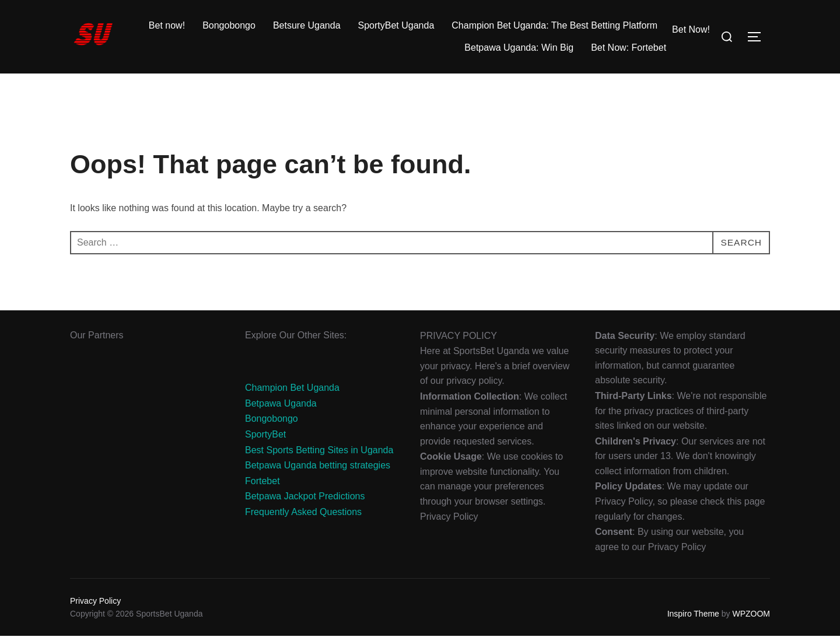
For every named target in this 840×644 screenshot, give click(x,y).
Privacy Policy (95, 609)
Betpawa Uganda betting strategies (318, 473)
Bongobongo (229, 25)
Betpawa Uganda (281, 412)
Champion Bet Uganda (292, 396)
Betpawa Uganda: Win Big (519, 48)
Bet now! (167, 25)
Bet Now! (691, 29)
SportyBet (265, 442)
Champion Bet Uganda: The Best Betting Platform (554, 25)
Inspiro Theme (693, 622)
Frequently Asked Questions (303, 520)
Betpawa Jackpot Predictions (305, 504)
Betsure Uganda (307, 25)
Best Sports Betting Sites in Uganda (319, 458)
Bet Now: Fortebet (629, 48)
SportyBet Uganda (396, 25)
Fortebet (262, 489)
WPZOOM (751, 622)
